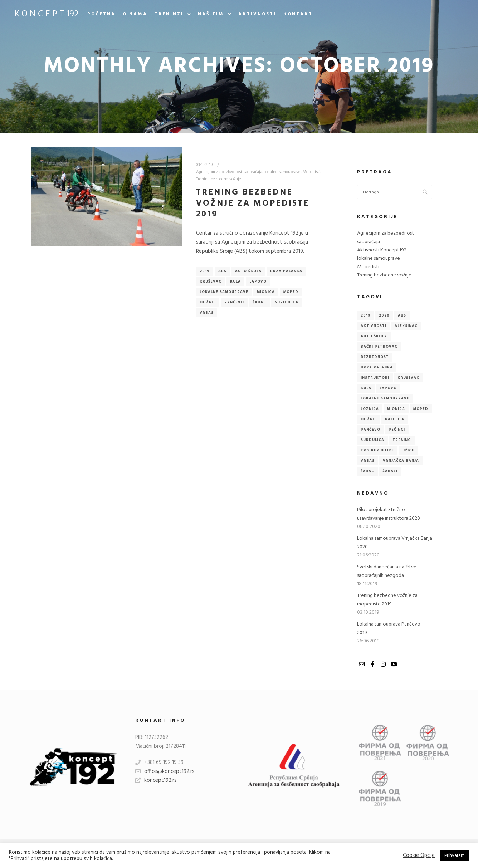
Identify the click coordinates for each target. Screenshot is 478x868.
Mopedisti (311, 172)
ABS (222, 271)
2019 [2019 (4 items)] (366, 315)
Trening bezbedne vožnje (219, 179)
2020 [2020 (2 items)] (384, 315)
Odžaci (208, 302)
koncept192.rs (156, 780)
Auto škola (248, 271)
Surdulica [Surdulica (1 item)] (372, 440)
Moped (291, 292)
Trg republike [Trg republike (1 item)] (377, 450)
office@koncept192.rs (165, 771)
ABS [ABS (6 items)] (402, 315)
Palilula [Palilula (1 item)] (395, 419)
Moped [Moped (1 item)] (421, 409)
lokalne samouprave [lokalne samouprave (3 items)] (385, 398)
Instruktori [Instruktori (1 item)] (375, 378)
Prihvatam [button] (455, 856)
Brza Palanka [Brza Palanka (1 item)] (377, 367)
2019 (205, 271)
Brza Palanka (286, 271)
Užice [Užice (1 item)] (408, 450)
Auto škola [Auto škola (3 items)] (374, 336)
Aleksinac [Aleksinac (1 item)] (406, 326)
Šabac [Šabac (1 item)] (367, 471)
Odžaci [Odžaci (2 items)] (369, 419)
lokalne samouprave (282, 172)
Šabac (259, 302)
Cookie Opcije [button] (419, 856)
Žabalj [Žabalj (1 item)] (390, 471)
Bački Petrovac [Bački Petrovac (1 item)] (379, 347)
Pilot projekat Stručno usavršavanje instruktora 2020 (389, 514)
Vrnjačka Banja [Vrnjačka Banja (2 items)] (401, 461)
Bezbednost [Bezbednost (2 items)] (375, 357)
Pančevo (234, 302)
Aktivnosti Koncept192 (382, 250)
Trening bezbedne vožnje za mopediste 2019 (253, 203)
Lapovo (258, 281)
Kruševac (211, 281)
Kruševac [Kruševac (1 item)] (408, 378)
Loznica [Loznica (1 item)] (370, 409)
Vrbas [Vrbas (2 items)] (368, 461)
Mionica (266, 292)
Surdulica (287, 302)
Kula (235, 281)
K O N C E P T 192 (46, 14)
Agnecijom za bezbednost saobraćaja (229, 172)
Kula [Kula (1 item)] (366, 388)
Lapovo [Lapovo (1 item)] (388, 388)
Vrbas (207, 313)
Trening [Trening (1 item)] (402, 440)
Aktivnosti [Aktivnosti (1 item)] (374, 326)
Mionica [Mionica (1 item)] (396, 409)
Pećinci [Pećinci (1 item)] (397, 430)
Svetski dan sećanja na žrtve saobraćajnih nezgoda (387, 571)
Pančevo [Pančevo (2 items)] (370, 430)
